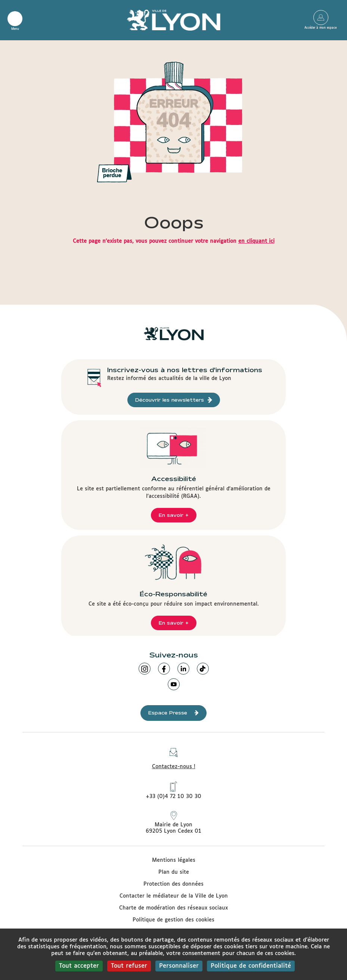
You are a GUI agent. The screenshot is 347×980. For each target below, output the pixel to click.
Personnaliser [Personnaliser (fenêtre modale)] (179, 966)
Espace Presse (173, 713)
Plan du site (174, 872)
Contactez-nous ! (174, 756)
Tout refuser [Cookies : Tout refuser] (129, 966)
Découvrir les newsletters (174, 400)
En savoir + (174, 515)
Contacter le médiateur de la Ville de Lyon (174, 896)
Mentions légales (174, 860)
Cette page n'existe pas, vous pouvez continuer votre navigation (174, 241)
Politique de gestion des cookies (173, 920)
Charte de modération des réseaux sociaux (173, 908)
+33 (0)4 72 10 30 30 (173, 790)
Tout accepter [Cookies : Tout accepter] (79, 966)
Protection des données (173, 884)
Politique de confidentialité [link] (251, 966)
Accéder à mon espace (321, 18)
